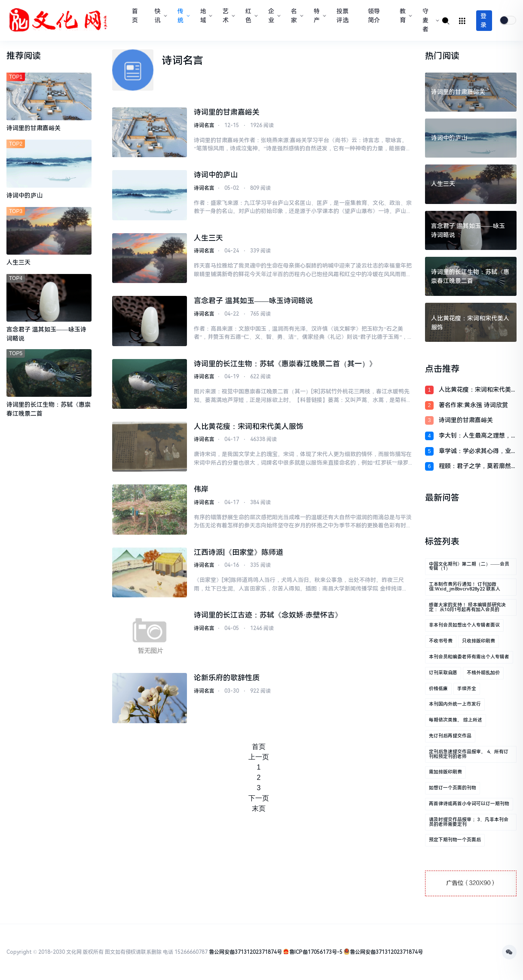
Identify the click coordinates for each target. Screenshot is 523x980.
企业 (274, 16)
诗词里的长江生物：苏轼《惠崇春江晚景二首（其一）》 (285, 364)
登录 (483, 20)
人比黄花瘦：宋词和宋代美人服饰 (249, 426)
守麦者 (430, 20)
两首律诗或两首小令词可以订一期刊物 (469, 804)
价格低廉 (438, 689)
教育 (405, 16)
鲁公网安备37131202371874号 (245, 952)
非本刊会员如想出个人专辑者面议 (464, 625)
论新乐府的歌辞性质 (227, 678)
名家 (296, 16)
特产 (319, 16)
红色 (251, 16)
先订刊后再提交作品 (450, 736)
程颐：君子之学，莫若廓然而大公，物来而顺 (475, 467)
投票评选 (343, 16)
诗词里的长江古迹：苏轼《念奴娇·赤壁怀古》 (268, 615)
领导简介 (374, 16)
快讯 (160, 16)
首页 (135, 16)
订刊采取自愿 (443, 673)
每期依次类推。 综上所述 (456, 720)
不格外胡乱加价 (483, 673)
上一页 (259, 757)
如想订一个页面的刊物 (453, 788)
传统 (183, 16)
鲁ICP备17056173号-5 (316, 952)
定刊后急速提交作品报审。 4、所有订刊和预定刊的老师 (469, 754)
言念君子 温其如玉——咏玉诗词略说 (253, 301)
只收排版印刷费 (479, 641)
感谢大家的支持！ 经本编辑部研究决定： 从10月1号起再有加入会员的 (467, 607)
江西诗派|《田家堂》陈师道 (239, 552)
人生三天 (208, 238)
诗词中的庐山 (216, 175)
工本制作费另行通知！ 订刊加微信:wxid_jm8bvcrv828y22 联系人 (465, 587)
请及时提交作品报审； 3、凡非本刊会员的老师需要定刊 (469, 822)
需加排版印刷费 (445, 772)
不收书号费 (441, 641)
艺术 (228, 16)
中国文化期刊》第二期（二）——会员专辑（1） (469, 566)
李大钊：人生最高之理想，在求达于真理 (475, 436)
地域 (206, 16)
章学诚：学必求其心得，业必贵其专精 (475, 452)
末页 (259, 808)
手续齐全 (467, 689)
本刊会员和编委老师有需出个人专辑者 (469, 657)
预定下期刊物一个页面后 (455, 840)
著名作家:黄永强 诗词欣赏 (473, 405)
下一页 (259, 798)
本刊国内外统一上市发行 (455, 704)
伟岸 (201, 489)
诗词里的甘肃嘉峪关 (227, 112)
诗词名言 (204, 125)
